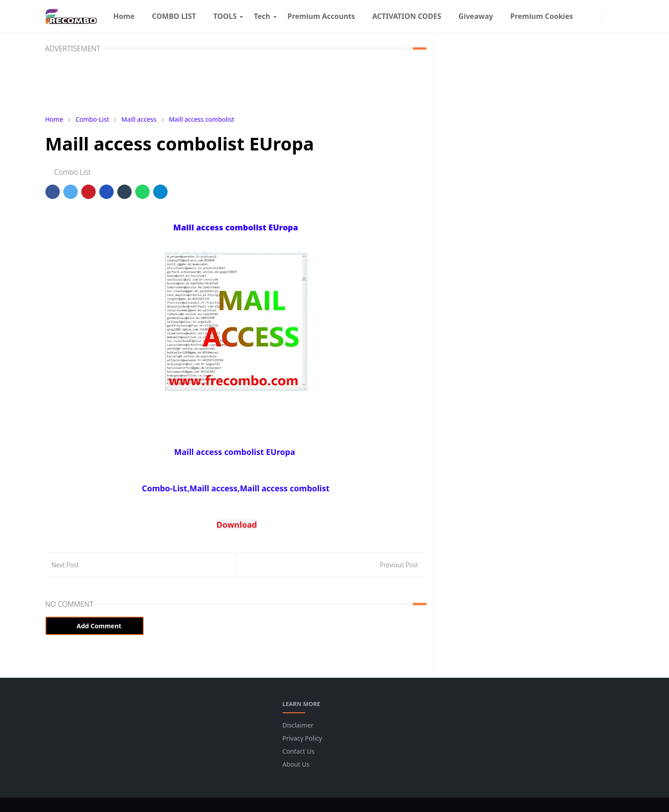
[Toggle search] (618, 16)
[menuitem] (124, 16)
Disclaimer (298, 725)
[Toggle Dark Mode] (609, 16)
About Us (296, 764)
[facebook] (586, 16)
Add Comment (95, 626)
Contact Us (299, 751)
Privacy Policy (302, 738)
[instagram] (595, 16)
